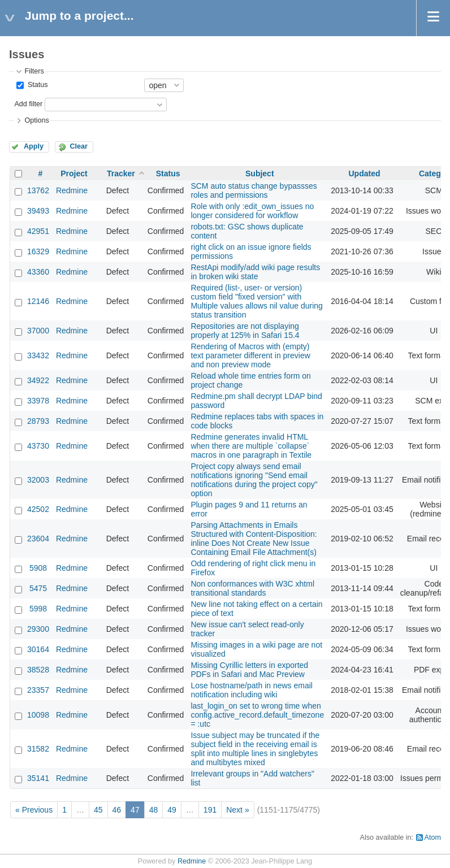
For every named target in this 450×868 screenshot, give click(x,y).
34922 (38, 380)
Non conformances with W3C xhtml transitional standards (252, 588)
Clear (79, 146)
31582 (38, 749)
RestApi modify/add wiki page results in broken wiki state (255, 272)
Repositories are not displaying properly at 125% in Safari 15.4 (245, 331)
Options (36, 120)
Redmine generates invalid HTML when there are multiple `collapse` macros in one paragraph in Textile (251, 446)
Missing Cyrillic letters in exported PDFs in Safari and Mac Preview (249, 670)
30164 (38, 649)
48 (154, 810)
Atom (433, 837)
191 (210, 810)
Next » (237, 810)
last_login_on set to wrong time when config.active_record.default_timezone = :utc (257, 715)
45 (98, 810)
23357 (38, 690)
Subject (260, 173)
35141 (38, 778)
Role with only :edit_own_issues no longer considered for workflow (252, 211)
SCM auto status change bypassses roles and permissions (254, 190)
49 (172, 810)
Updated (364, 173)
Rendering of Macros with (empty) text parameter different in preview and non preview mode (250, 355)
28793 (38, 421)
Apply (34, 146)
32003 (38, 480)
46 (117, 810)
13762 (38, 190)
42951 (38, 231)
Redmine (72, 190)
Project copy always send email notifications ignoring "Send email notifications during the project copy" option (254, 480)
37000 (38, 331)
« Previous (34, 810)
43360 (38, 272)
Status (36, 85)
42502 (38, 509)
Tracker (121, 173)
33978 (38, 401)
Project (74, 173)
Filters (34, 71)
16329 (38, 251)
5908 (38, 568)
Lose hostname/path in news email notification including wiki (252, 690)
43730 (38, 446)
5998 (38, 609)
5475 (38, 588)
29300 (38, 629)
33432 (38, 355)
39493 (38, 211)
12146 (38, 301)
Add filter (28, 104)
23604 (38, 539)
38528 (38, 670)
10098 (38, 715)
